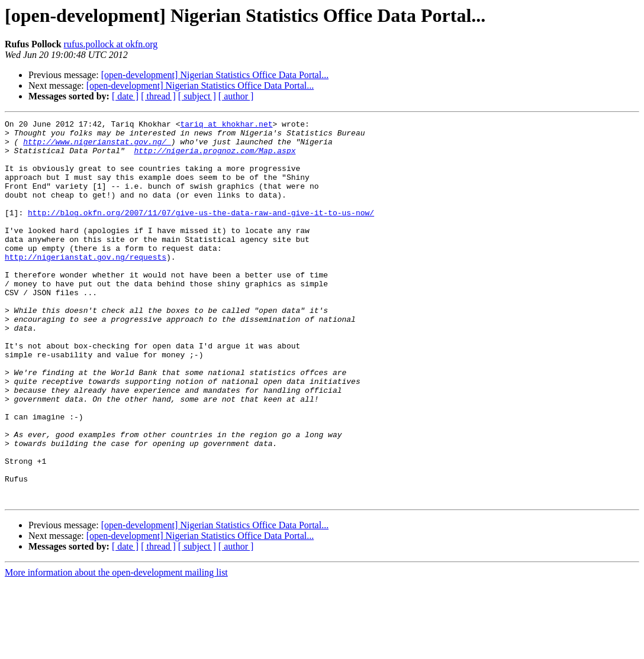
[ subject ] (197, 96)
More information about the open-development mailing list (116, 649)
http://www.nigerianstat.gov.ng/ (97, 147)
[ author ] (236, 96)
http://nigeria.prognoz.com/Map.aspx (215, 157)
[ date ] (125, 96)
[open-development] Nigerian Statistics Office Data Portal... (215, 75)
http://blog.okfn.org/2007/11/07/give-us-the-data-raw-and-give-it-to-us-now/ (201, 232)
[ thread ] (158, 96)
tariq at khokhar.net (226, 125)
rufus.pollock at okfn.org (111, 44)
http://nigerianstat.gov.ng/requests (86, 285)
